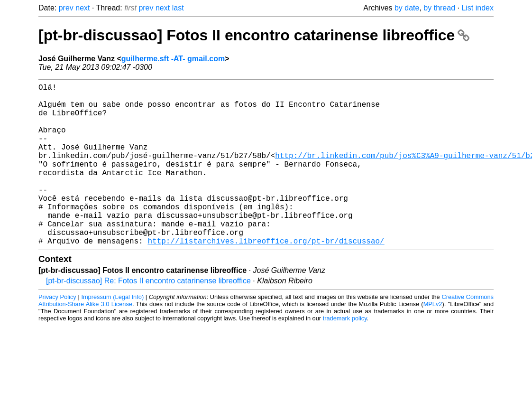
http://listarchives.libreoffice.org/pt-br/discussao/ (266, 277)
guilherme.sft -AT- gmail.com (173, 59)
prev (66, 8)
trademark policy (345, 354)
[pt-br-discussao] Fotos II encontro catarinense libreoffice (254, 35)
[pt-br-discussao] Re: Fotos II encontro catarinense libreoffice (148, 317)
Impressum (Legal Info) (112, 333)
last (178, 8)
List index (477, 8)
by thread (439, 8)
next (83, 8)
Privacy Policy (57, 333)
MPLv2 (433, 340)
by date (407, 8)
